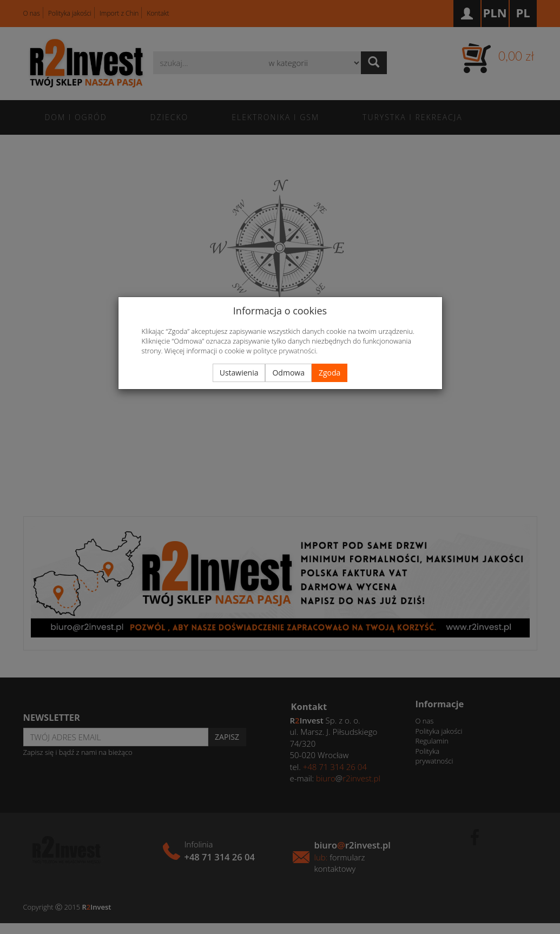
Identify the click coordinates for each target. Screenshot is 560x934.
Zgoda (330, 373)
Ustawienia (239, 373)
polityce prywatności (285, 351)
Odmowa (288, 373)
